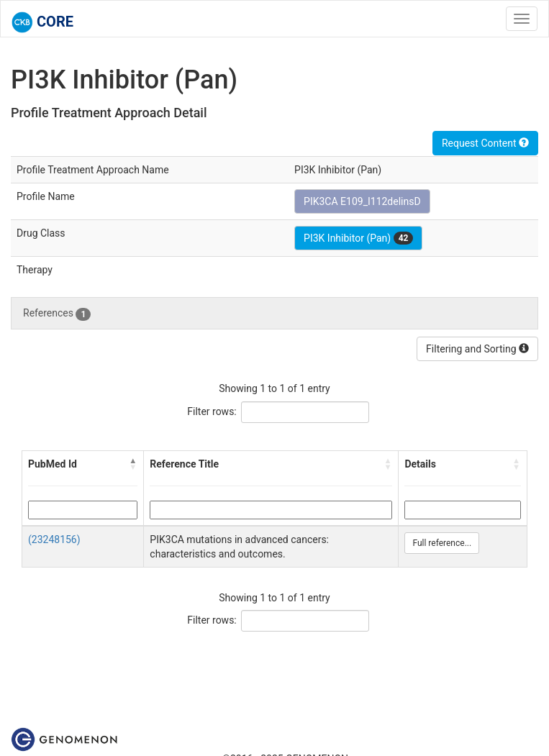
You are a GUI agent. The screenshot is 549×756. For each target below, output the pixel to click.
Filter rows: (212, 411)
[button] (133, 464)
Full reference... (442, 543)
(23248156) (54, 539)
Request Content (485, 143)
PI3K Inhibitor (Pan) (358, 238)
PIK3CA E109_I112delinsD (362, 201)
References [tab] (57, 314)
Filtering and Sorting (477, 349)
